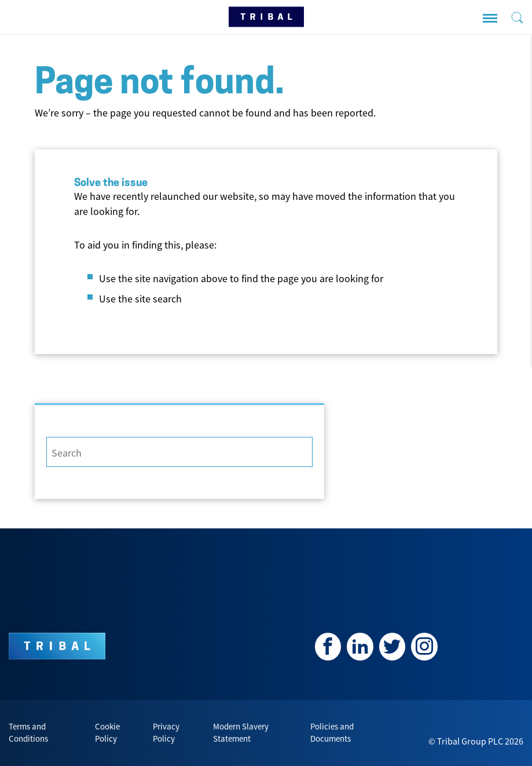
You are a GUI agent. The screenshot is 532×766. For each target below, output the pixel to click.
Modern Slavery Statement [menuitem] (241, 733)
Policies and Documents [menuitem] (332, 733)
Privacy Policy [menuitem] (166, 733)
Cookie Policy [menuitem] (107, 733)
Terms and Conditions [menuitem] (28, 733)
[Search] (179, 452)
